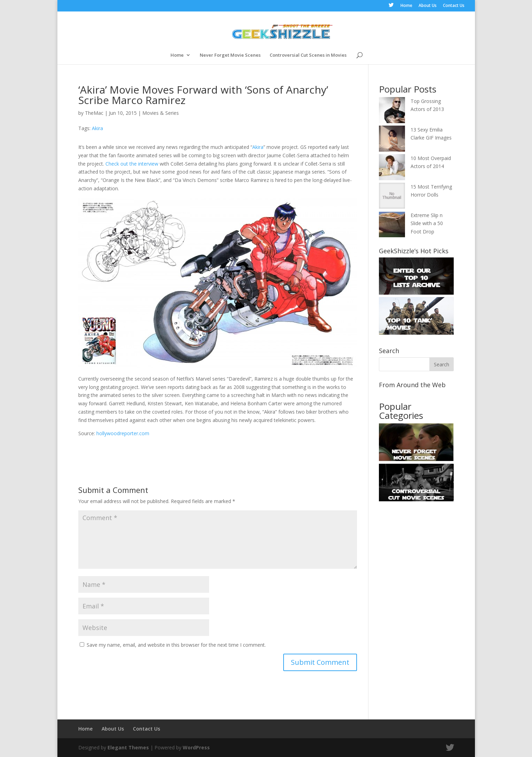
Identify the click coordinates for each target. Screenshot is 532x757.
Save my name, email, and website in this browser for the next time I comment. (176, 645)
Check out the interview (132, 164)
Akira (97, 128)
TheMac (94, 113)
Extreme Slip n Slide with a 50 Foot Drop (427, 224)
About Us (428, 6)
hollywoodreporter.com (123, 433)
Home (406, 6)
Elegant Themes (128, 747)
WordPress (196, 747)
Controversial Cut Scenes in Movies (308, 55)
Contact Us (454, 6)
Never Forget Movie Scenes (230, 55)
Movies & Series (161, 113)
